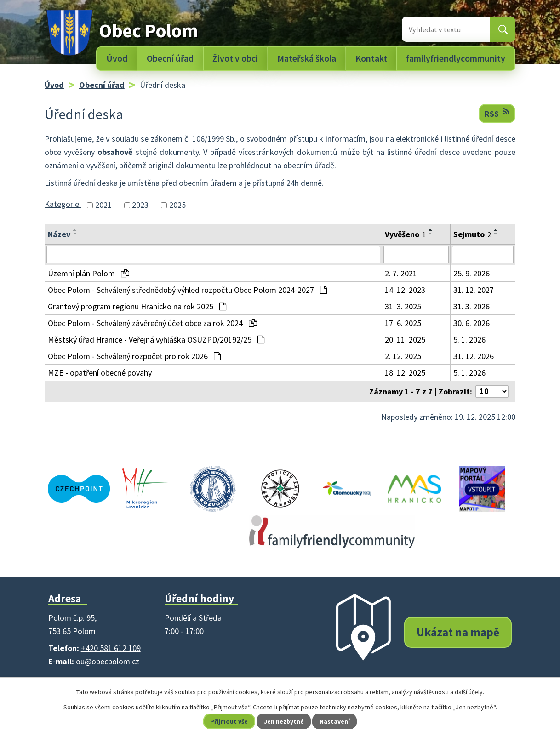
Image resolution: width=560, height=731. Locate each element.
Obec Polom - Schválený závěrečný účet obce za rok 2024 (152, 323)
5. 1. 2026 (469, 340)
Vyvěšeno (405, 234)
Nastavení (336, 721)
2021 (103, 205)
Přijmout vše (229, 721)
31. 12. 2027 (474, 290)
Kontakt (371, 58)
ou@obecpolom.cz (108, 661)
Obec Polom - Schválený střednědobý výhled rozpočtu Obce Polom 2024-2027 (187, 290)
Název (59, 234)
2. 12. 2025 (403, 356)
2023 (140, 205)
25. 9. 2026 (471, 273)
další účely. (469, 692)
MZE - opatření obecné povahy (100, 373)
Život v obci (235, 58)
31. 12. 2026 (474, 356)
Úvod (117, 58)
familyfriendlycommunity (456, 58)
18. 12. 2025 (405, 373)
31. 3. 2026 (471, 306)
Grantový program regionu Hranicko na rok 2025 (137, 306)
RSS (497, 113)
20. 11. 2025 (405, 340)
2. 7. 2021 (401, 273)
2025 (177, 205)
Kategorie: (63, 204)
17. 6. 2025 (403, 323)
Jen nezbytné (284, 721)
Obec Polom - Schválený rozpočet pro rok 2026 (134, 356)
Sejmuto (472, 234)
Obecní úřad (170, 58)
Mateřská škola (307, 58)
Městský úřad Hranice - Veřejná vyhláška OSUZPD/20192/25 (156, 340)
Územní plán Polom (89, 273)
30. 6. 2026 (471, 323)
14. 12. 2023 (405, 290)
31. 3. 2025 (403, 306)
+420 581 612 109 (111, 648)
